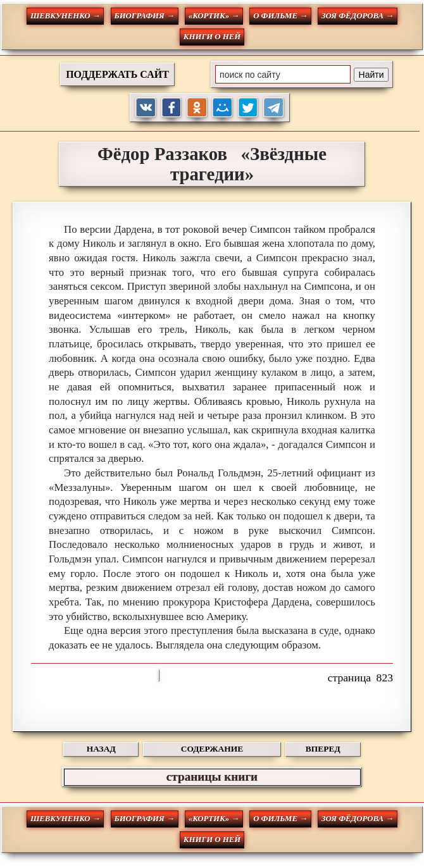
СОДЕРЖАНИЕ (212, 749)
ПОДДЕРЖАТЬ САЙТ (117, 74)
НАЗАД (101, 749)
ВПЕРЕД (323, 749)
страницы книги (212, 777)
